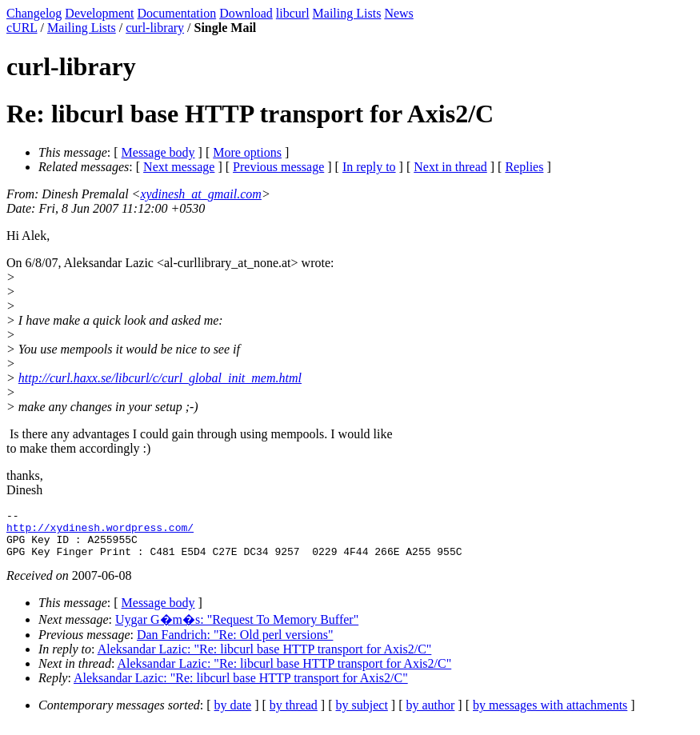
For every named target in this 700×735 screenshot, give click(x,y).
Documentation (177, 13)
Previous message (278, 167)
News (398, 13)
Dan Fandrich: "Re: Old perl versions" (235, 644)
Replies (524, 167)
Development (99, 13)
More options (247, 152)
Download (246, 13)
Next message (179, 167)
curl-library (155, 28)
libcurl (293, 13)
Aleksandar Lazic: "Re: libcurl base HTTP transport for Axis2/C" (265, 659)
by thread (294, 715)
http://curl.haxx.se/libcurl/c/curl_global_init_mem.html (160, 378)
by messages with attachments (550, 715)
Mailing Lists (347, 13)
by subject (362, 715)
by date (233, 715)
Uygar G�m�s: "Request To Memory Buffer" (237, 629)
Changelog (34, 13)
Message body (158, 152)
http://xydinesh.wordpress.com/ (100, 532)
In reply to (369, 167)
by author (430, 715)
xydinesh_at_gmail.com (201, 194)
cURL (22, 28)
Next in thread (450, 167)
